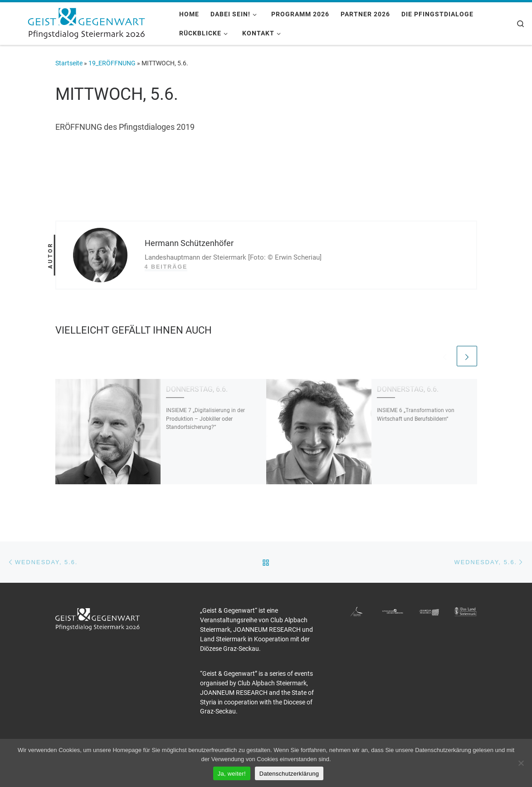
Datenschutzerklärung (289, 774)
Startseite (69, 63)
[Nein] (521, 763)
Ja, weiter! (232, 774)
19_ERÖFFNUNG (112, 63)
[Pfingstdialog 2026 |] (86, 22)
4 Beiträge (166, 267)
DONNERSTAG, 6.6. (197, 389)
